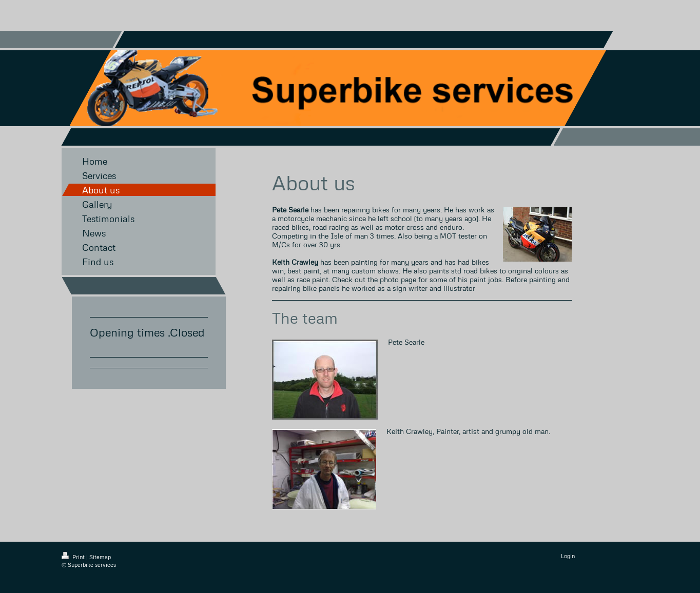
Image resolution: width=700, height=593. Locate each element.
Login (568, 556)
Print (74, 557)
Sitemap (100, 557)
